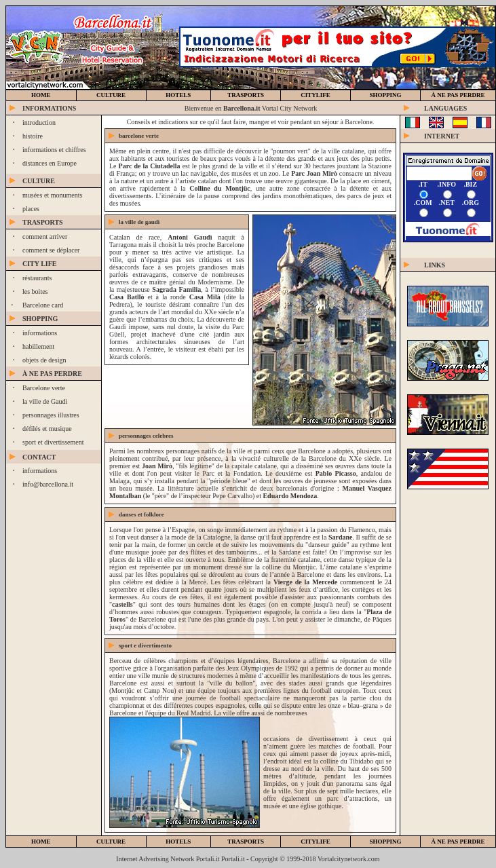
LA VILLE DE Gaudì (139, 222)
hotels (178, 95)
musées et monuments (52, 195)
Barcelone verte (44, 388)
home (41, 95)
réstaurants (37, 278)
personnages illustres (51, 415)
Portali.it (233, 859)
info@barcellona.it (48, 484)
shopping (386, 842)
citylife (316, 842)
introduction (39, 122)
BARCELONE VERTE (139, 136)
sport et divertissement (53, 442)
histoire (33, 136)
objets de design (44, 360)
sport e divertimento (145, 645)
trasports (246, 95)
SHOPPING (386, 95)
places (31, 209)
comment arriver (45, 237)
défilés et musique (47, 429)
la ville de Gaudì (45, 401)
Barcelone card (43, 305)
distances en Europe (50, 163)
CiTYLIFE (316, 95)
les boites (35, 291)
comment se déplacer (51, 250)
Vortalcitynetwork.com (349, 859)
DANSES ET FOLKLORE (141, 514)
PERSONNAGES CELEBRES (146, 436)
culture (111, 95)
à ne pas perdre (458, 95)
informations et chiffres (54, 150)
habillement (38, 346)
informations (40, 333)
